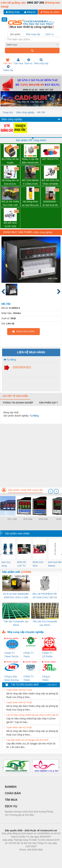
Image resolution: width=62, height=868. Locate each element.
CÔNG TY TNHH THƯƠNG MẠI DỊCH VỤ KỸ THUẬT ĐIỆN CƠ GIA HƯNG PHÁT (30, 655)
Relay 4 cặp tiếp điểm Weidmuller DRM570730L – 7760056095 (30, 161)
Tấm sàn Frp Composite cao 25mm (45, 623)
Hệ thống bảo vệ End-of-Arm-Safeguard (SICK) (10, 182)
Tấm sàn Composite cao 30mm (16, 623)
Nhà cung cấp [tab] (33, 34)
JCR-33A (43, 519)
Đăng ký (30, 12)
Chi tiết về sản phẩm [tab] (15, 396)
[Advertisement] (31, 454)
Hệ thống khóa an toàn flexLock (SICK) (30, 204)
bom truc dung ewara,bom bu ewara (7, 564)
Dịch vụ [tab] (50, 34)
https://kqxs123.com (47, 855)
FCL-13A (12, 519)
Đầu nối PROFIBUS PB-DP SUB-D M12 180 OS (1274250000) (45, 596)
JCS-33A (28, 519)
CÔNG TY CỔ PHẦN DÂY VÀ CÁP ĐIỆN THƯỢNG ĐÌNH (49, 655)
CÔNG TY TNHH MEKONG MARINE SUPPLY (28, 679)
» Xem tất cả (52, 685)
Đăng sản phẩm (50, 12)
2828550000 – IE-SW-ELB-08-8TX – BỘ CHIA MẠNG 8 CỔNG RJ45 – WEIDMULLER (50, 204)
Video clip (8, 68)
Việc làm (8, 61)
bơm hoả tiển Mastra (55, 564)
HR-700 (41, 112)
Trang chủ (8, 112)
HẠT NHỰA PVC (50, 159)
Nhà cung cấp (41, 61)
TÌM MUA (11, 800)
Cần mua (18, 61)
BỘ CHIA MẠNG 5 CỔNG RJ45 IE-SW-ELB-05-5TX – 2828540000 (30, 182)
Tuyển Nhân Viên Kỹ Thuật (19, 690)
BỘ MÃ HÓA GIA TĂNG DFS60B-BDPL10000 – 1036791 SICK (50, 182)
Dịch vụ (29, 61)
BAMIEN (11, 787)
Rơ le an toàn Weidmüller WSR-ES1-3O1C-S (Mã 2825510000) (16, 596)
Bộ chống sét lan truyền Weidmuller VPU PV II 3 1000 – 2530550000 (10, 161)
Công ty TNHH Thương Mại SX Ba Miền (48, 679)
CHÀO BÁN (13, 793)
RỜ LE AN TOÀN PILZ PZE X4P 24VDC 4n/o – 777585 (10, 204)
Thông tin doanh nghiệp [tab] (18, 403)
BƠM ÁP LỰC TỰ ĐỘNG (22, 564)
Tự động (10, 360)
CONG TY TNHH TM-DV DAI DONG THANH (12, 655)
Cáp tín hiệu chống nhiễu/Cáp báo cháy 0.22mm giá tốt (32, 715)
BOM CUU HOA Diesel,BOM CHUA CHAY (39, 564)
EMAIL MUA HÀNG (23, 331)
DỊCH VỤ (11, 806)
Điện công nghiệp (25, 112)
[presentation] (51, 491)
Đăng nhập (13, 12)
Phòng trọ (10, 855)
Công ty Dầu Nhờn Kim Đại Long (12, 679)
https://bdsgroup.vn (27, 855)
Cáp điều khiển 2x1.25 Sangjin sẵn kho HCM (27, 740)
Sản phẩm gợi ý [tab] (48, 403)
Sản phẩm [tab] (15, 34)
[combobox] (32, 45)
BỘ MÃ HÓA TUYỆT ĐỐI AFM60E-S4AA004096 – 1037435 (10, 225)
